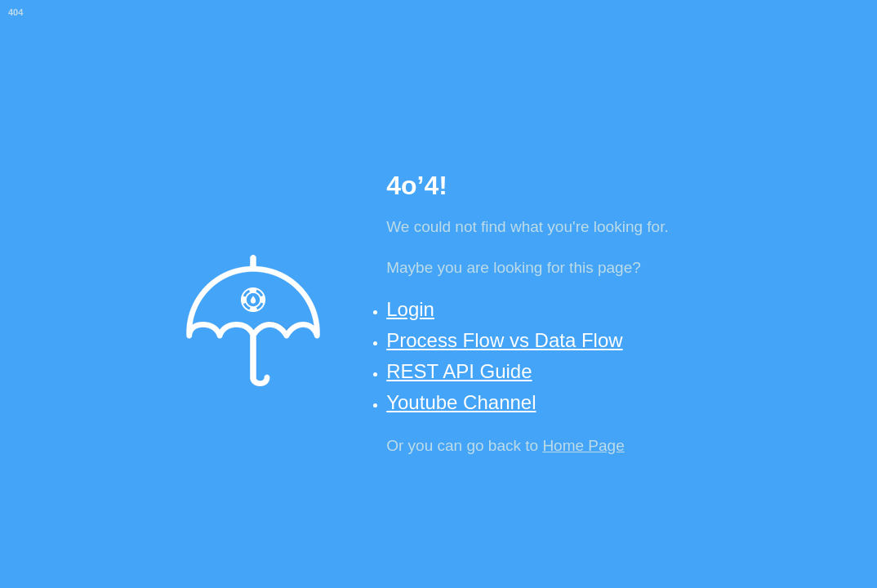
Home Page (583, 445)
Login (410, 309)
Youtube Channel (461, 402)
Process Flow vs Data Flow (504, 340)
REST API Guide (459, 371)
